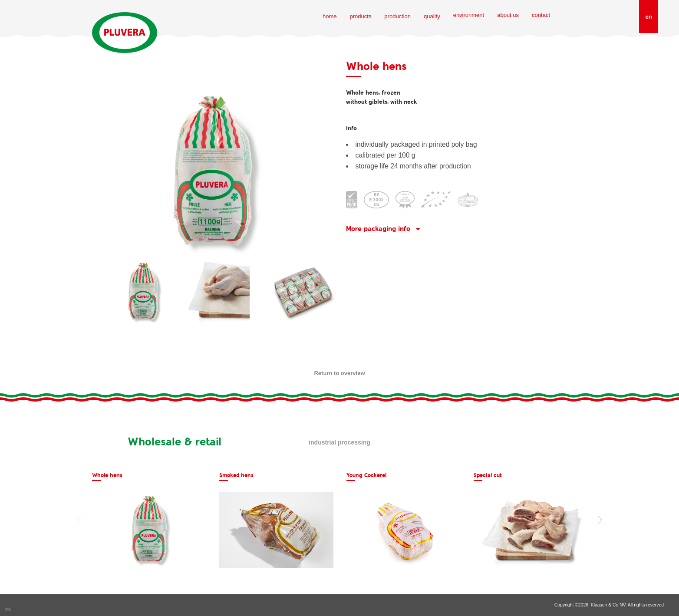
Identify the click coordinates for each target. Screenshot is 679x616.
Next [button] (600, 520)
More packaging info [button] (378, 229)
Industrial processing (339, 442)
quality (432, 16)
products (360, 16)
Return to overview (339, 373)
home (330, 16)
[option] (149, 520)
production (397, 16)
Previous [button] (79, 520)
